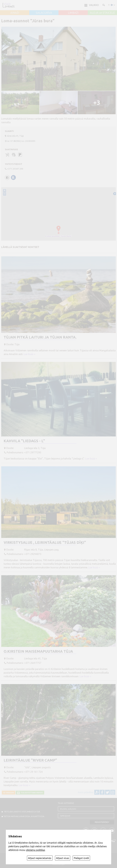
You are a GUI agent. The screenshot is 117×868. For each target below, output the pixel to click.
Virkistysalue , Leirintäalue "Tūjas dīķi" (45, 542)
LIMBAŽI (73, 13)
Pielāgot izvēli (81, 858)
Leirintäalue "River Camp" (30, 760)
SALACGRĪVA (44, 13)
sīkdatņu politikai (35, 850)
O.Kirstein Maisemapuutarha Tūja (38, 651)
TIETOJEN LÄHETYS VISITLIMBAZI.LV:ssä (22, 812)
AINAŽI (15, 13)
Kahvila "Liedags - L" (24, 441)
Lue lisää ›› (29, 354)
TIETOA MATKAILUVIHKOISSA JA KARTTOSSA (24, 816)
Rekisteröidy (102, 822)
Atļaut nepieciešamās (40, 858)
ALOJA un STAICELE (102, 13)
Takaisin (9, 793)
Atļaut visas (63, 858)
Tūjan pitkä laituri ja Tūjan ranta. (40, 337)
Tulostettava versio (31, 793)
